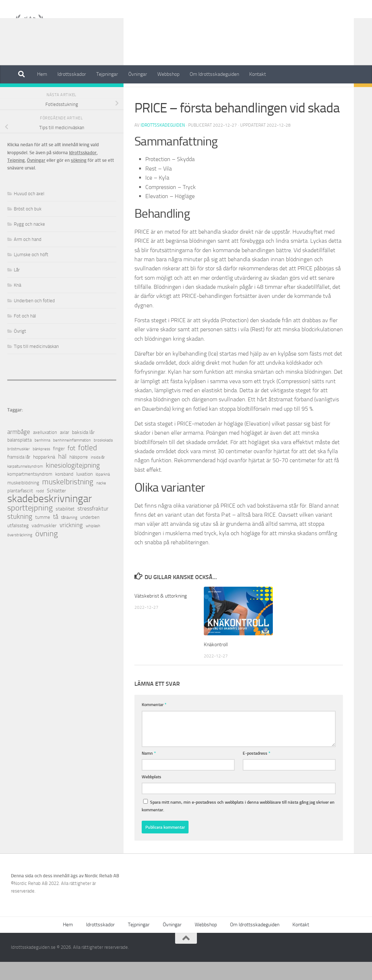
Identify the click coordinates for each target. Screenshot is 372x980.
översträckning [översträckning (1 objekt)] (20, 553)
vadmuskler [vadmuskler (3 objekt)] (44, 544)
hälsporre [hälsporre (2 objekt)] (79, 475)
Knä (17, 303)
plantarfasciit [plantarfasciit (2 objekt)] (20, 509)
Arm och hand (28, 257)
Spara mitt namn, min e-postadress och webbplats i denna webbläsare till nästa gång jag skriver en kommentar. (238, 824)
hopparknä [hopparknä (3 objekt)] (44, 475)
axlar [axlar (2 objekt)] (64, 450)
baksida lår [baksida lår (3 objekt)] (83, 450)
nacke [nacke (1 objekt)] (101, 501)
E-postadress (256, 771)
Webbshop (168, 74)
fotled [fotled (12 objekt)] (88, 466)
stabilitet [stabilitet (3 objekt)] (65, 527)
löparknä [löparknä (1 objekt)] (103, 493)
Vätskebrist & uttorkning (162, 614)
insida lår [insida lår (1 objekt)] (98, 475)
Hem (42, 74)
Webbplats (151, 795)
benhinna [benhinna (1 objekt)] (42, 458)
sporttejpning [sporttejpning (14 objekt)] (30, 526)
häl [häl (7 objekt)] (62, 475)
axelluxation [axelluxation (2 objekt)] (45, 450)
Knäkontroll (217, 663)
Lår (17, 288)
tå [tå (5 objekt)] (56, 535)
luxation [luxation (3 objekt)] (84, 492)
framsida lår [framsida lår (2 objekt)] (19, 475)
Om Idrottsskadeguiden (214, 74)
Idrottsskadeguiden (163, 143)
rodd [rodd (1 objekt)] (40, 509)
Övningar (138, 74)
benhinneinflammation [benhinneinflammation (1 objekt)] (72, 458)
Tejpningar (107, 74)
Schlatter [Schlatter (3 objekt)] (56, 509)
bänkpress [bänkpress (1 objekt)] (41, 467)
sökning (79, 178)
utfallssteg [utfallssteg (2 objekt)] (18, 544)
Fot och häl (25, 334)
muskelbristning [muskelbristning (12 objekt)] (68, 500)
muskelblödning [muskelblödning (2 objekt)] (23, 501)
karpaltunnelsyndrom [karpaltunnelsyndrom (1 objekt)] (25, 485)
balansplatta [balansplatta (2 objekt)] (19, 458)
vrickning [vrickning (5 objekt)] (71, 543)
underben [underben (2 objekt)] (90, 535)
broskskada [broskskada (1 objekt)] (103, 458)
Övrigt (143, 94)
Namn (149, 771)
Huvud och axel (29, 212)
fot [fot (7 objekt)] (71, 466)
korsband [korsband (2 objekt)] (64, 492)
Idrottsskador (72, 74)
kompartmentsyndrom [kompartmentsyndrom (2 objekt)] (30, 492)
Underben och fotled (34, 319)
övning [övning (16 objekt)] (46, 552)
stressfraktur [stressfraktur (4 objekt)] (93, 527)
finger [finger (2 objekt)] (59, 467)
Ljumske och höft (31, 273)
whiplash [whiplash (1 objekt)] (93, 544)
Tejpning (16, 178)
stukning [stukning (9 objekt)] (20, 535)
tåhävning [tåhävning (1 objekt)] (69, 536)
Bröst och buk (28, 227)
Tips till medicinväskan (36, 364)
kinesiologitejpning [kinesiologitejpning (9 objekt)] (73, 483)
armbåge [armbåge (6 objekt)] (19, 450)
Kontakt (258, 74)
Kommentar (154, 723)
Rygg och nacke (29, 242)
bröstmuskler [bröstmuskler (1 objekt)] (19, 467)
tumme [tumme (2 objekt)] (43, 535)
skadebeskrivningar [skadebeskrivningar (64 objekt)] (50, 517)
